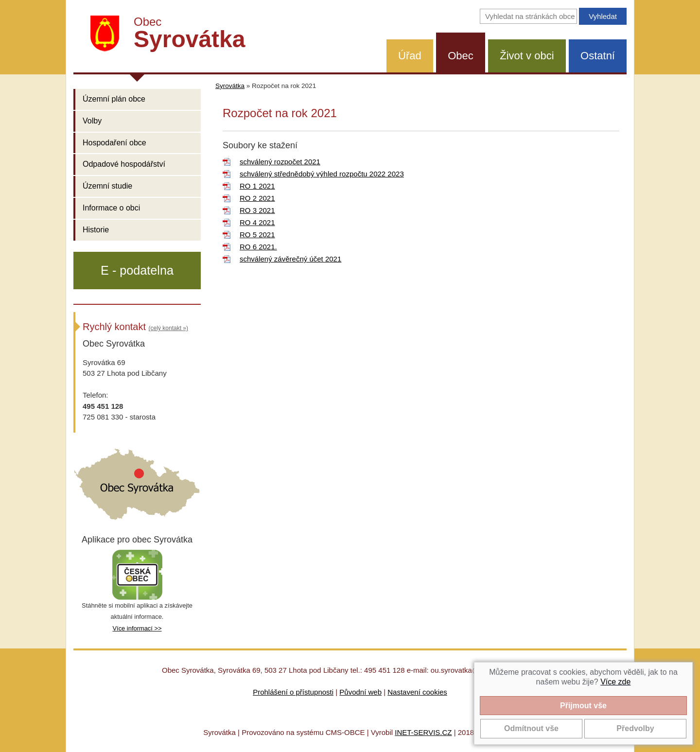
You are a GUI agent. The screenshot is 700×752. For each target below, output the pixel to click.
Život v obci (527, 56)
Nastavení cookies (417, 692)
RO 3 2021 (257, 210)
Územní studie (107, 186)
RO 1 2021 (257, 186)
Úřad (410, 56)
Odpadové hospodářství (124, 164)
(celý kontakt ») (168, 328)
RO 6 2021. (258, 247)
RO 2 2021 (257, 198)
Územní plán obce (114, 99)
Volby (92, 121)
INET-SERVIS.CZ (423, 732)
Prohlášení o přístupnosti (293, 692)
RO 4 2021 (257, 222)
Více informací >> (137, 628)
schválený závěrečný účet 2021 (290, 259)
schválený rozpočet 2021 (280, 162)
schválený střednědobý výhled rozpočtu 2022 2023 (322, 174)
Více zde (615, 682)
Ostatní (598, 56)
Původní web (360, 692)
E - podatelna (137, 270)
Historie (96, 230)
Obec (461, 56)
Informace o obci (111, 208)
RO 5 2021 (257, 235)
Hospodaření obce (114, 143)
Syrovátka (230, 86)
